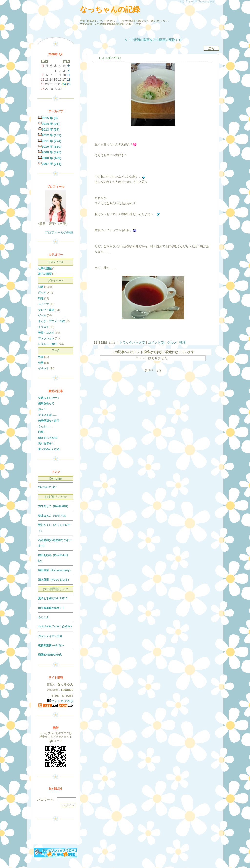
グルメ (172, 342)
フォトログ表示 (60, 701)
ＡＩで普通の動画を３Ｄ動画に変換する (153, 40)
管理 (182, 342)
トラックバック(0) (132, 342)
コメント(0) (156, 342)
